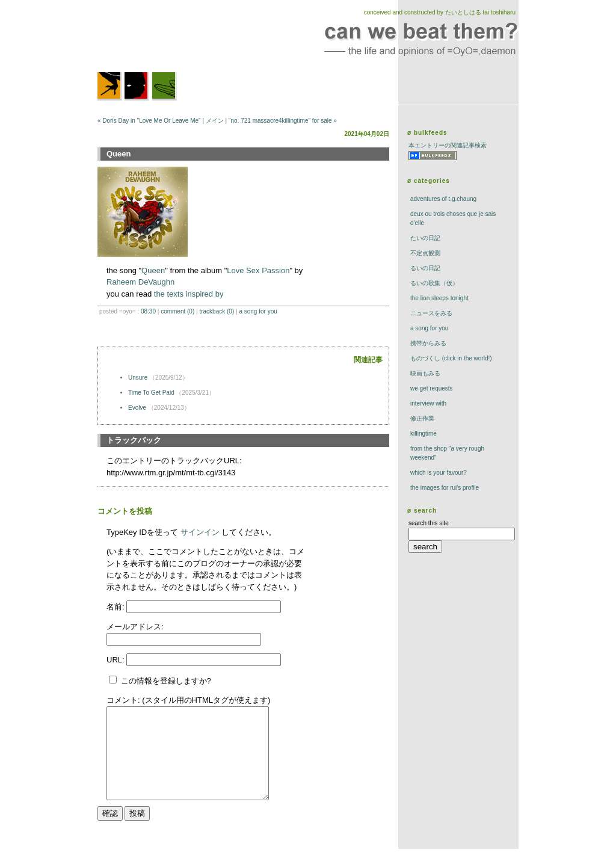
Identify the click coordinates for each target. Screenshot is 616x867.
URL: (116, 660)
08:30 (148, 311)
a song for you (258, 311)
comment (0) (177, 311)
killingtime (423, 433)
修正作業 (422, 418)
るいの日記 (425, 268)
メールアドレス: (135, 627)
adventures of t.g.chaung (443, 199)
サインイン (200, 532)
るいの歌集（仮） (434, 283)
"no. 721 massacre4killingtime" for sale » (283, 121)
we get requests (432, 388)
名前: (116, 607)
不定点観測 (425, 253)
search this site (429, 523)
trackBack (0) (217, 311)
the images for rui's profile (445, 488)
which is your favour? (439, 473)
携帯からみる (428, 343)
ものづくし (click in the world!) (451, 358)
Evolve (137, 408)
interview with (428, 403)
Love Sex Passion (258, 270)
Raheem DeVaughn (140, 282)
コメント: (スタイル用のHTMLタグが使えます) (188, 700)
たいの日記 (425, 238)
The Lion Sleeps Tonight (439, 298)
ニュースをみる (431, 313)
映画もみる (425, 373)
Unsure (138, 378)
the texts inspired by (189, 294)
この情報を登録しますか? (160, 681)
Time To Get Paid (151, 393)
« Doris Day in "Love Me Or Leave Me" (149, 121)
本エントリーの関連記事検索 (448, 145)
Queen (153, 270)
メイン (215, 121)
